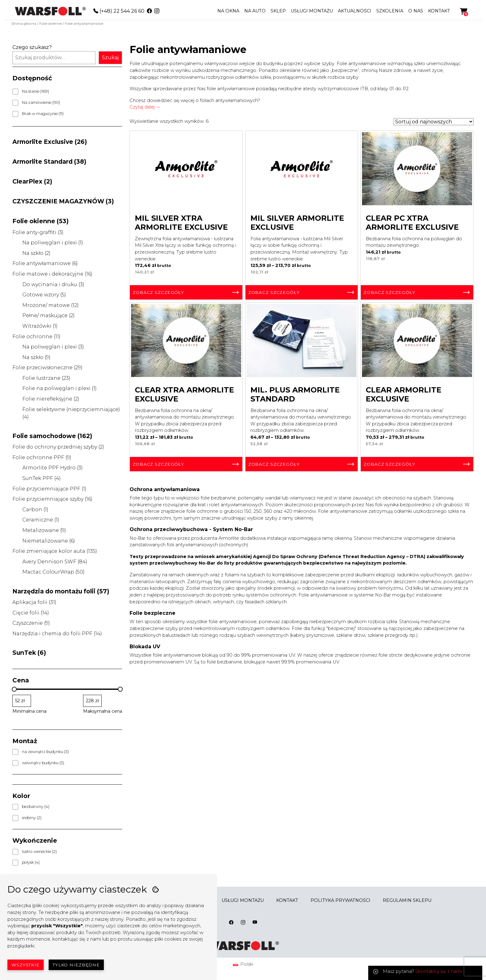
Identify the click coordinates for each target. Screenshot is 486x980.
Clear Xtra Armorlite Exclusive (184, 394)
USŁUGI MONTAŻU (312, 11)
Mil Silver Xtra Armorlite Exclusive (181, 223)
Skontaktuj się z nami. (439, 971)
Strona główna (24, 24)
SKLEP (278, 11)
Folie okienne (51, 24)
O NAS (416, 11)
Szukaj (110, 58)
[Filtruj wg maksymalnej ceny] (92, 701)
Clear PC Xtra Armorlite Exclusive (412, 223)
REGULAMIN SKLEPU (407, 900)
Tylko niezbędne (76, 965)
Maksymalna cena (103, 711)
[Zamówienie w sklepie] (434, 122)
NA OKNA (228, 11)
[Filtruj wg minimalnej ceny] (22, 701)
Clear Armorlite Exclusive (404, 394)
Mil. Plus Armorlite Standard (295, 394)
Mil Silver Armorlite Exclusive (297, 223)
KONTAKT (439, 11)
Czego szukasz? (32, 47)
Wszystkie (26, 965)
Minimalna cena (29, 711)
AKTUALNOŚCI (355, 11)
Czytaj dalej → (145, 107)
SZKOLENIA (390, 11)
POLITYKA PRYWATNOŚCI (340, 900)
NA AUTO (255, 11)
